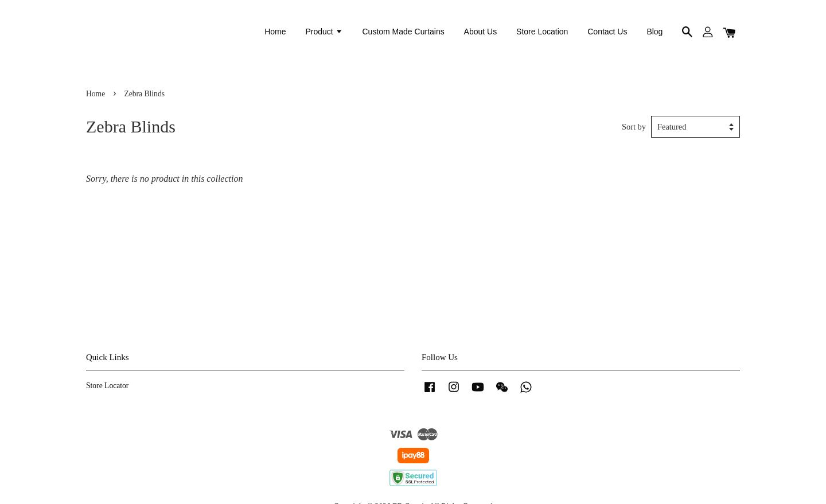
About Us (481, 32)
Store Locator (107, 386)
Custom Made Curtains (404, 32)
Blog (654, 32)
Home (275, 32)
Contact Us (607, 32)
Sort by (634, 127)
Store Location (542, 32)
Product (324, 32)
